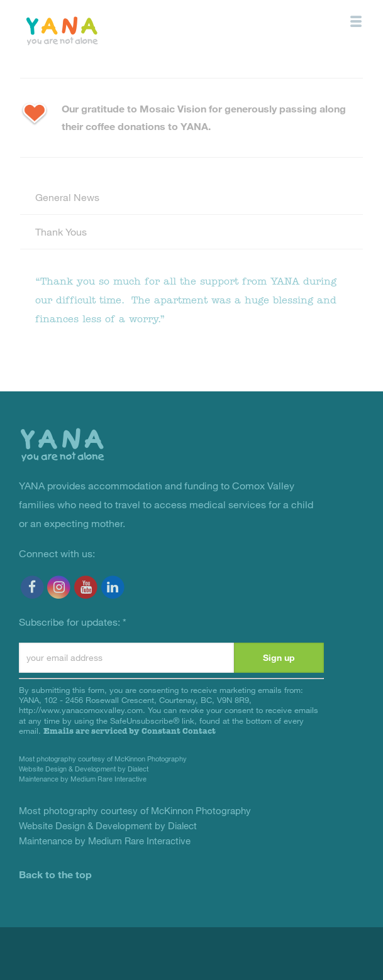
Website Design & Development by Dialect (84, 769)
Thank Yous (61, 231)
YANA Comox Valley (90, 30)
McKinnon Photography (151, 759)
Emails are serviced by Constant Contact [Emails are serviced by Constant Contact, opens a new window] (130, 731)
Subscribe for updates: (73, 622)
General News (67, 197)
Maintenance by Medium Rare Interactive (83, 779)
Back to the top (55, 874)
